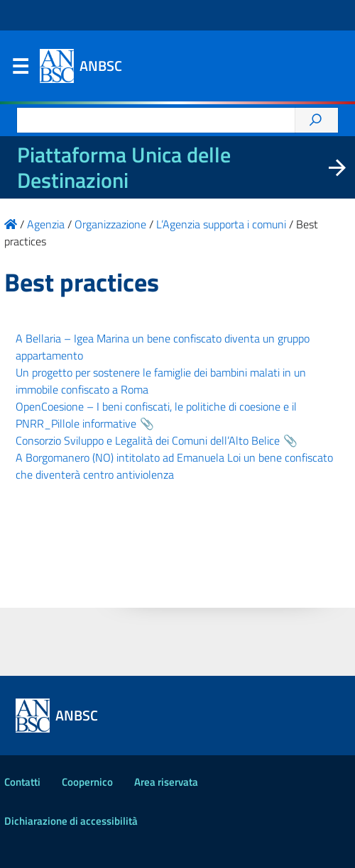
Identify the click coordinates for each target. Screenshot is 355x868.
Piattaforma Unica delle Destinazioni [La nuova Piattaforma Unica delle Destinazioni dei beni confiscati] (124, 167)
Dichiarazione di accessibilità (71, 821)
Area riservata (166, 782)
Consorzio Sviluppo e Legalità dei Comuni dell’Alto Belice (148, 440)
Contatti (22, 782)
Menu (20, 69)
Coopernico (87, 782)
